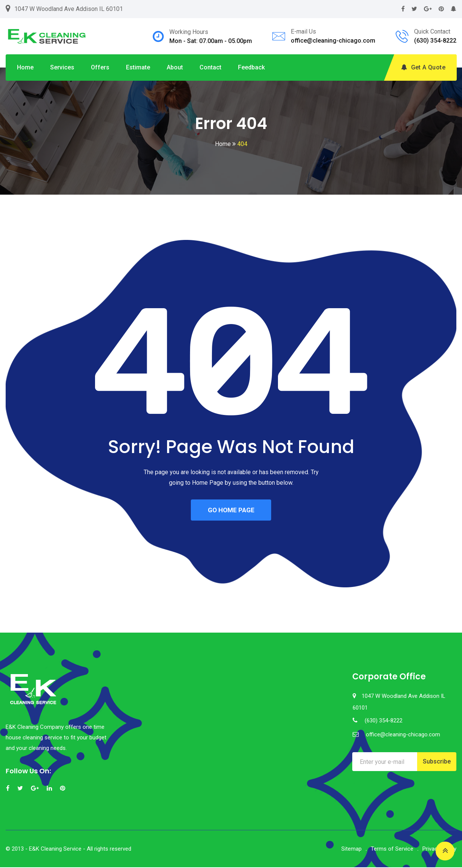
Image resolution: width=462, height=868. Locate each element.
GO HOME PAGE (231, 510)
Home (25, 67)
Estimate (138, 67)
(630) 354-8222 (435, 41)
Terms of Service (392, 850)
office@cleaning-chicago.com (333, 41)
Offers (100, 67)
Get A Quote (423, 67)
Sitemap (351, 850)
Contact (210, 67)
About (175, 67)
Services (62, 67)
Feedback (251, 67)
